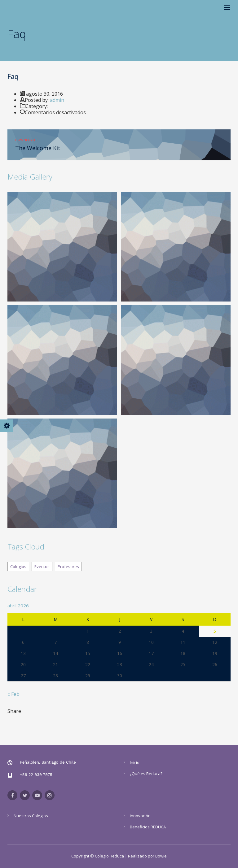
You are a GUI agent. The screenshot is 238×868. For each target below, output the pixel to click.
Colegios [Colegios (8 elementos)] (18, 566)
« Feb (13, 694)
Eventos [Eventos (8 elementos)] (42, 566)
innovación (140, 816)
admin (57, 100)
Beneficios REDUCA (148, 827)
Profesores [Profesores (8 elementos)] (68, 566)
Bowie (161, 856)
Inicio (135, 762)
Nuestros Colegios (31, 816)
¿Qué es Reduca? (146, 774)
